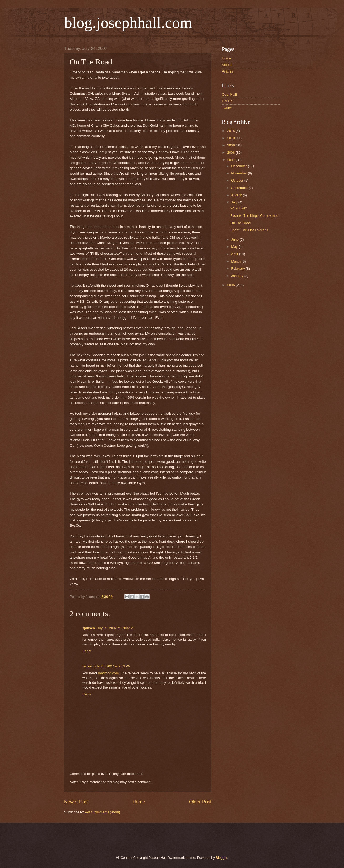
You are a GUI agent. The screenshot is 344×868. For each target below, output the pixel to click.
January (238, 276)
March (236, 261)
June (235, 240)
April (235, 254)
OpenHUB (230, 94)
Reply (87, 651)
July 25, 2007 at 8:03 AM (115, 628)
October (238, 180)
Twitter (227, 108)
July (235, 202)
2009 (231, 145)
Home (139, 802)
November (239, 173)
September (240, 188)
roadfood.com (108, 673)
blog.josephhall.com (128, 23)
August (237, 195)
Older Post (200, 802)
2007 (231, 160)
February (238, 268)
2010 (231, 138)
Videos (227, 65)
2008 (231, 153)
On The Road (241, 223)
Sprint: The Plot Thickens (249, 230)
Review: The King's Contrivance (254, 216)
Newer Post (76, 802)
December (239, 166)
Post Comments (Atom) (103, 812)
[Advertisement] (124, 838)
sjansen (89, 628)
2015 (231, 131)
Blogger (221, 858)
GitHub (227, 101)
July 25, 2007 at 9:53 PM (112, 666)
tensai (87, 666)
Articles (227, 71)
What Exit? (239, 208)
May (235, 247)
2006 (231, 285)
